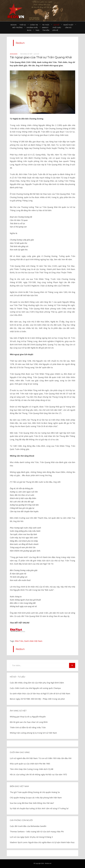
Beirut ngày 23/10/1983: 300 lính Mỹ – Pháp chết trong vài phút (37, 699)
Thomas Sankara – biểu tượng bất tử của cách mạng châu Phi (37, 832)
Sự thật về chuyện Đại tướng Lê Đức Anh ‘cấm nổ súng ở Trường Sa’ (39, 808)
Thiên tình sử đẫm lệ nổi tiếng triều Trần (28, 727)
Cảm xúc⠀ (69, 27)
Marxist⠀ (46, 27)
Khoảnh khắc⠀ (33, 27)
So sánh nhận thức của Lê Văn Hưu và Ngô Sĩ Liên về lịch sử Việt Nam (40, 694)
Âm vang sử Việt (18, 711)
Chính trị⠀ (34, 25)
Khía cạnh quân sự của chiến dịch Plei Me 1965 (30, 764)
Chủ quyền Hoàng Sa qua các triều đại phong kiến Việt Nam (36, 798)
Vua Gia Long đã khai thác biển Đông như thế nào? (32, 803)
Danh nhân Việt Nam (33, 641)
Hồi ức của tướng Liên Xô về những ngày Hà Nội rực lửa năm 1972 (38, 774)
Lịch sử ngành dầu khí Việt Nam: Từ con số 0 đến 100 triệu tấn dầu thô (41, 758)
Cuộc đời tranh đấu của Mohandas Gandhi (28, 826)
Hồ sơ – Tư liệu (17, 677)
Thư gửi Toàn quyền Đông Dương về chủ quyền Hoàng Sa (35, 792)
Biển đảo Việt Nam (19, 786)
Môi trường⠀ (18, 27)
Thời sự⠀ (23, 25)
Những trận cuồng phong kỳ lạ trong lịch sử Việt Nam (33, 733)
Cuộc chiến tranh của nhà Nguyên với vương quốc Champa (35, 688)
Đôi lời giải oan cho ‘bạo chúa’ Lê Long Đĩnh (29, 722)
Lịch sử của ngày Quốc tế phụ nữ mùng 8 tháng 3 (31, 837)
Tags (37, 30)
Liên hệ (55, 30)
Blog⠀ (30, 30)
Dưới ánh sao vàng (20, 752)
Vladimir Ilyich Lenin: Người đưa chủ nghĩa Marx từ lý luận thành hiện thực (42, 842)
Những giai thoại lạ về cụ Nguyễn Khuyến (28, 717)
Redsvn (13, 25)
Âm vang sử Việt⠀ (27, 54)
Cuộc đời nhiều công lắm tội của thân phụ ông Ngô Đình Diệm (37, 683)
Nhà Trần (19, 641)
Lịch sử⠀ (57, 25)
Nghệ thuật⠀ (69, 25)
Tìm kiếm (46, 30)
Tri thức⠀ (46, 25)
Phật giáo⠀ (57, 27)
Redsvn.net (48, 863)
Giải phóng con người (21, 820)
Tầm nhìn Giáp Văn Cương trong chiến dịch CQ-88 (31, 769)
